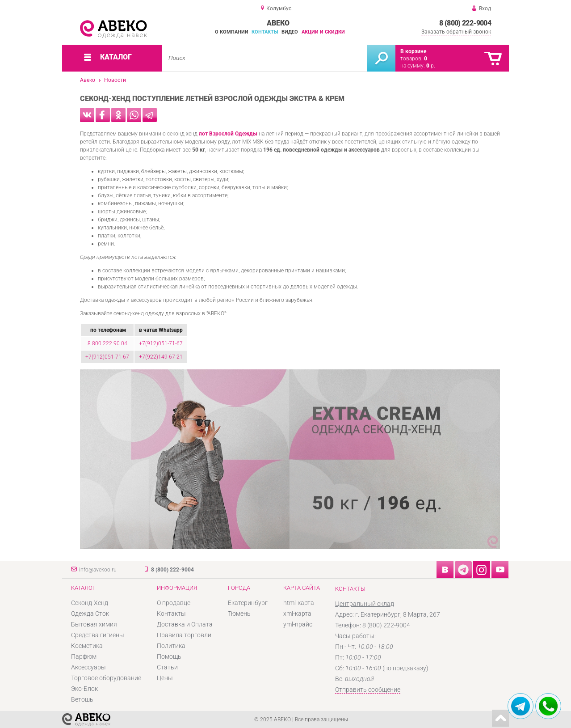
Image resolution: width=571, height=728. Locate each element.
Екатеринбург (248, 603)
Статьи (167, 667)
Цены (165, 678)
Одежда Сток (90, 614)
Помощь (169, 656)
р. (431, 66)
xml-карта (297, 614)
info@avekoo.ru (98, 570)
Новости (115, 80)
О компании (232, 32)
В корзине (413, 51)
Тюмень (239, 614)
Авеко (88, 80)
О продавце (174, 603)
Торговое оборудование (106, 678)
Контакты (265, 32)
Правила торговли (184, 635)
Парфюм (84, 656)
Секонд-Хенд (90, 603)
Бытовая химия (94, 624)
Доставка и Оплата (185, 624)
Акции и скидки (323, 32)
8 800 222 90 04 (107, 343)
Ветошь (82, 699)
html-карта (299, 603)
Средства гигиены (98, 635)
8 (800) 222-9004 (465, 23)
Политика (171, 646)
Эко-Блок (84, 689)
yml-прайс (298, 624)
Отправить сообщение (368, 690)
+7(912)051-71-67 (161, 343)
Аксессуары (88, 667)
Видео (290, 32)
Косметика (87, 646)
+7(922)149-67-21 (161, 357)
